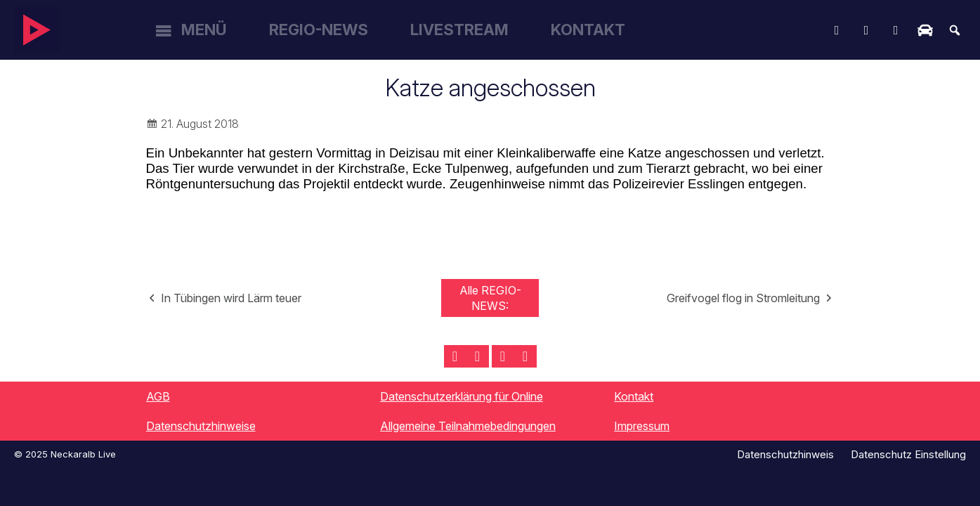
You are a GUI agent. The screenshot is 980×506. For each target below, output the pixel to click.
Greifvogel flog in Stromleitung (743, 298)
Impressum (642, 426)
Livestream (459, 30)
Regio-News (319, 30)
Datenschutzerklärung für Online (462, 396)
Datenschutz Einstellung (908, 454)
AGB (158, 396)
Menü (204, 30)
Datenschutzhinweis (785, 454)
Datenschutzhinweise (201, 426)
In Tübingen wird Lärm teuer (231, 298)
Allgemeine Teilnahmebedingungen (468, 426)
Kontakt (588, 30)
